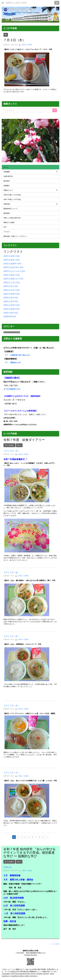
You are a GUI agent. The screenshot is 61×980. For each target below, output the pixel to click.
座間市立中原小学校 (12, 290)
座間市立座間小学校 (12, 256)
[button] (6, 141)
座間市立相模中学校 (12, 309)
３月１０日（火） (12, 773)
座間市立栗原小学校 (12, 260)
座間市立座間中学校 (12, 294)
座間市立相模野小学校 (12, 264)
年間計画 (7, 867)
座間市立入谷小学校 (12, 283)
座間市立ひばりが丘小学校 (14, 271)
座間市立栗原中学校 (12, 305)
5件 (19, 445)
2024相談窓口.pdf (13, 389)
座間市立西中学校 (11, 298)
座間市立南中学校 (11, 313)
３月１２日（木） (12, 636)
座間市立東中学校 (11, 301)
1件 (19, 862)
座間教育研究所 (10, 317)
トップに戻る (55, 944)
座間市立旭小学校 (11, 286)
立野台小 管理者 (25, 45)
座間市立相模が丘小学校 (13, 279)
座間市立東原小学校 (12, 275)
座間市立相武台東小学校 (13, 267)
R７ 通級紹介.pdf (13, 363)
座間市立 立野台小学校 (16, 3)
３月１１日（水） (12, 706)
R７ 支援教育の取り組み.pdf (17, 355)
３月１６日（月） (12, 451)
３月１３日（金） (12, 572)
